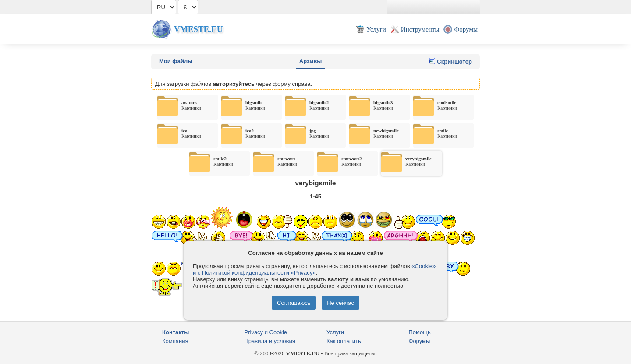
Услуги (335, 332)
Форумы (420, 341)
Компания (175, 341)
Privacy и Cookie (266, 332)
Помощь (420, 332)
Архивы (310, 61)
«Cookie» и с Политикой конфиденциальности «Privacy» (314, 269)
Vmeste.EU (198, 29)
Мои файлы (176, 61)
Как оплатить (344, 341)
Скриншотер (450, 61)
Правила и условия (270, 341)
